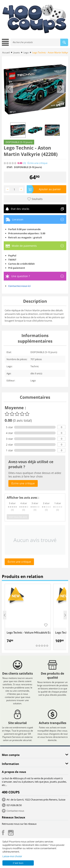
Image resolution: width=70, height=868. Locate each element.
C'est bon (18, 863)
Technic (35, 366)
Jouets (17, 53)
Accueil (6, 53)
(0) (25, 163)
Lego (26, 53)
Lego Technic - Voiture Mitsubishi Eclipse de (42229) (29, 632)
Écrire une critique (37, 163)
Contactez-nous (15, 811)
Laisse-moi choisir (12, 856)
